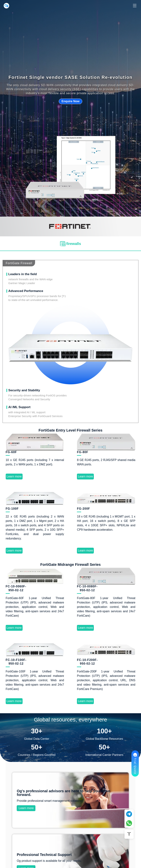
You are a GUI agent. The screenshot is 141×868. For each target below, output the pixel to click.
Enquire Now (70, 101)
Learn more (71, 392)
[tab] (70, 244)
